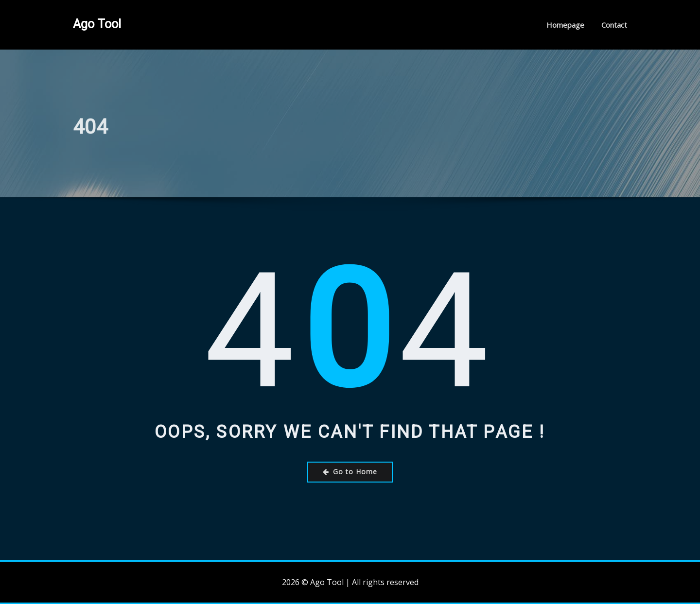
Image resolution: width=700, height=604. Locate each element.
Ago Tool (97, 24)
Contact (614, 25)
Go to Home (350, 472)
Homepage (565, 25)
